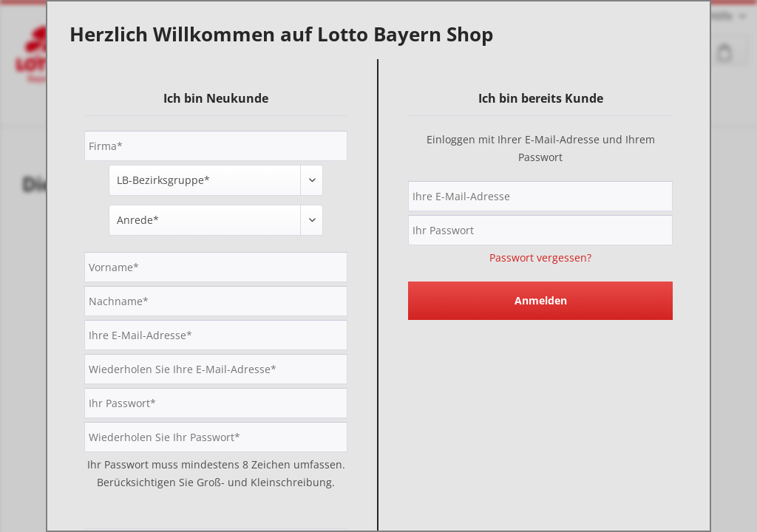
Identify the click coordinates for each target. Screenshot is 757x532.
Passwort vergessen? (540, 258)
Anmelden (541, 300)
